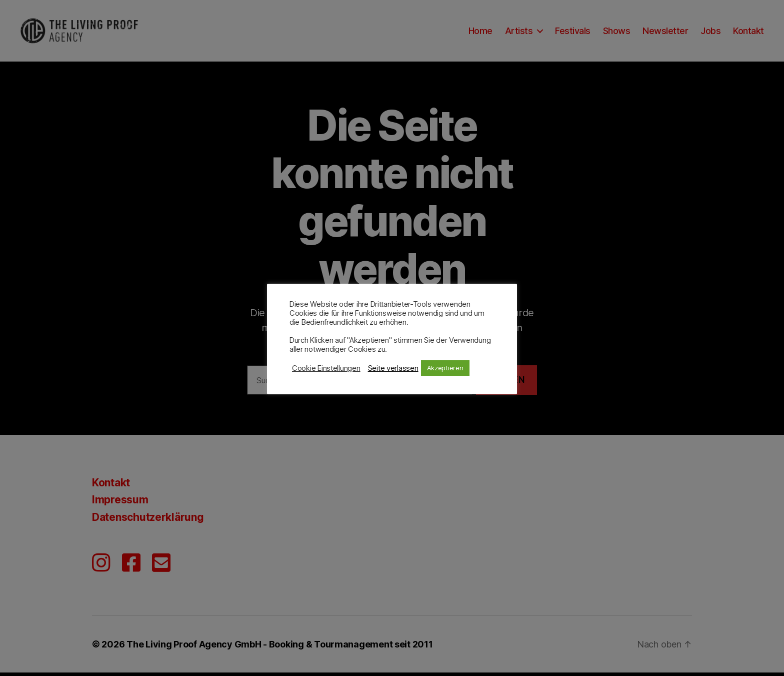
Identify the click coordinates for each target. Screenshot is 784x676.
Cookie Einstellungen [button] (326, 368)
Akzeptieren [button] (445, 368)
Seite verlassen (393, 368)
